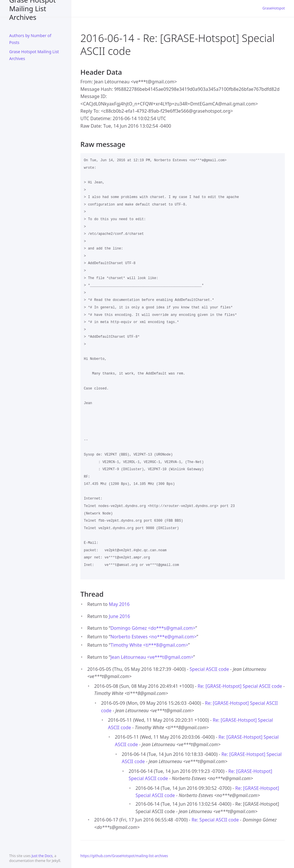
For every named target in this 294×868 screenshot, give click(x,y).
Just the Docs (42, 856)
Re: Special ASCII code (215, 820)
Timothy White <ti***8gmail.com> (149, 645)
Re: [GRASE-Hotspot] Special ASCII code (240, 686)
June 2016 (119, 616)
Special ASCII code (209, 669)
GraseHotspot (274, 8)
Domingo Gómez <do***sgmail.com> (153, 628)
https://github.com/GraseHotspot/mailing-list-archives (124, 856)
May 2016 (119, 604)
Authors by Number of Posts (30, 39)
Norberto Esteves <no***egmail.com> (154, 637)
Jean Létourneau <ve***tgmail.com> (152, 657)
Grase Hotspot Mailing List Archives (32, 8)
